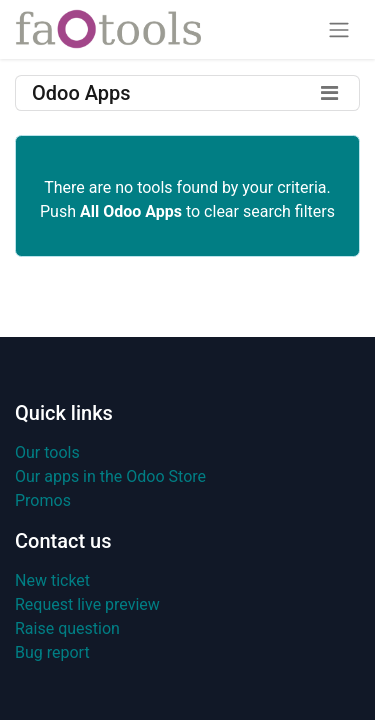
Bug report (52, 652)
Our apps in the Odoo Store (110, 476)
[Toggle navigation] (339, 29)
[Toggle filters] (329, 93)
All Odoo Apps (131, 211)
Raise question (67, 628)
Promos (43, 500)
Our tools (47, 452)
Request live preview (87, 604)
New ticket (52, 580)
